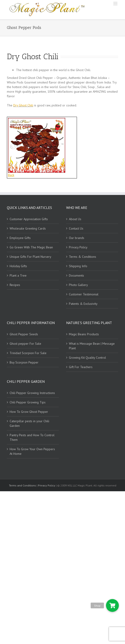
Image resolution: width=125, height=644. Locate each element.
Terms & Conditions (83, 257)
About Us (75, 219)
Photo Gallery (78, 285)
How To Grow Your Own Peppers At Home (32, 451)
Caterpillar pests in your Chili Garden (29, 423)
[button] (112, 605)
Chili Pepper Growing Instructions (32, 393)
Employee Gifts (20, 238)
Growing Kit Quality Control (87, 358)
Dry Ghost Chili (23, 105)
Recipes (15, 285)
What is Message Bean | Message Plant (92, 346)
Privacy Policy (78, 247)
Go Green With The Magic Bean (31, 247)
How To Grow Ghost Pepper (29, 412)
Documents (76, 275)
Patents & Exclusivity (83, 304)
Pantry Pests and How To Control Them (32, 437)
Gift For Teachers (81, 367)
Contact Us (76, 228)
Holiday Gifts (18, 266)
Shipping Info (78, 266)
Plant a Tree (18, 275)
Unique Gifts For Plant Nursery (30, 257)
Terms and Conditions (23, 485)
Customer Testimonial (84, 294)
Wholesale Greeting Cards (28, 228)
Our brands (77, 238)
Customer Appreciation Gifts (29, 219)
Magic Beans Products (84, 334)
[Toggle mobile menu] (116, 4)
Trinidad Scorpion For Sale (28, 353)
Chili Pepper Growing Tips (28, 402)
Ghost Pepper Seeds (24, 334)
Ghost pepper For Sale (25, 344)
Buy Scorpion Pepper (24, 362)
